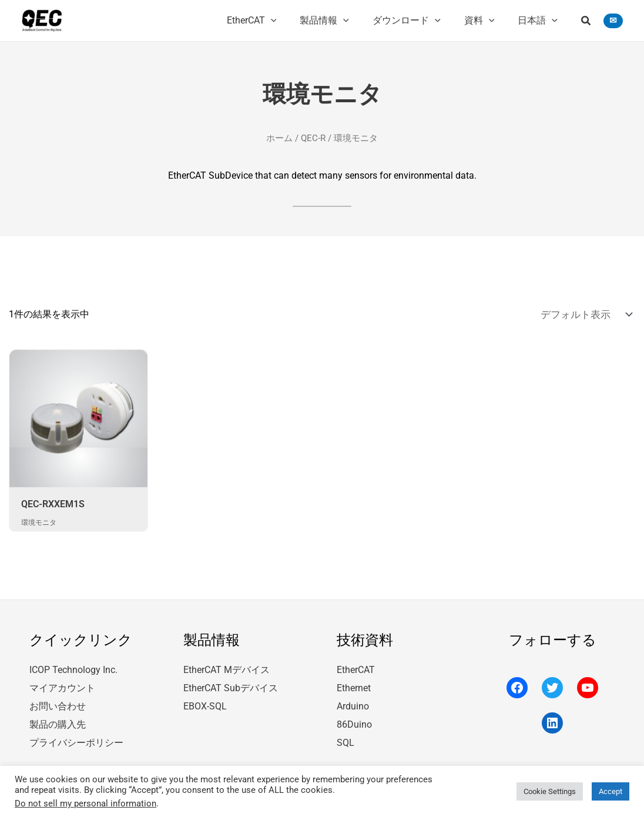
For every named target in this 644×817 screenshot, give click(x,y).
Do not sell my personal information (85, 803)
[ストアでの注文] (588, 314)
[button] (586, 22)
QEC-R (313, 138)
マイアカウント (62, 684)
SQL (346, 737)
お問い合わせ (58, 702)
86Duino (354, 720)
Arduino (353, 702)
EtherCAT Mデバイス (227, 667)
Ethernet (354, 684)
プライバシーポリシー (76, 737)
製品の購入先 (58, 720)
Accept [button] (611, 791)
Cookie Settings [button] (550, 791)
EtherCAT (356, 667)
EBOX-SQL (205, 702)
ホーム (279, 138)
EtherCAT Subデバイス (231, 684)
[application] (292, 21)
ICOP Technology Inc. (73, 667)
